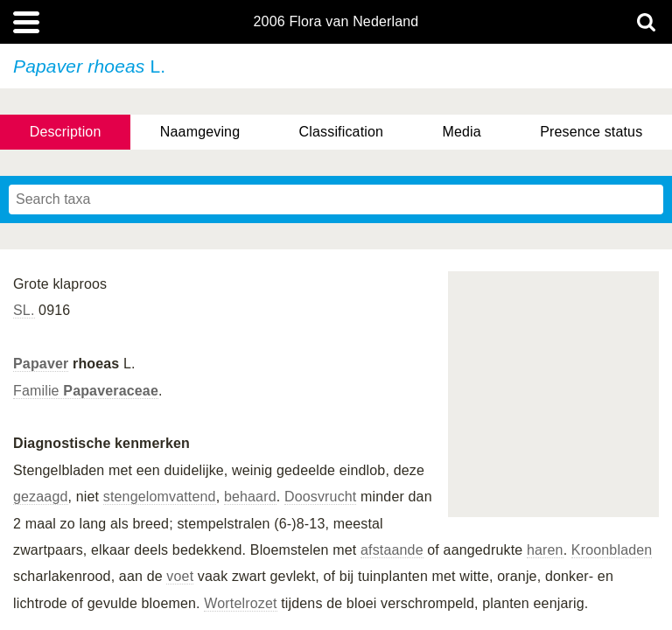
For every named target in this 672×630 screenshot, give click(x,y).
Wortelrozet (240, 603)
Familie (86, 391)
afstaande (392, 550)
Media (461, 132)
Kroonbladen (612, 550)
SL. (24, 310)
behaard (250, 497)
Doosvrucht (321, 497)
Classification (342, 132)
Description (66, 132)
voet (180, 576)
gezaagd (41, 497)
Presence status (591, 132)
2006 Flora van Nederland (336, 22)
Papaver (41, 364)
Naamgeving (200, 132)
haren (545, 550)
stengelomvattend (160, 497)
